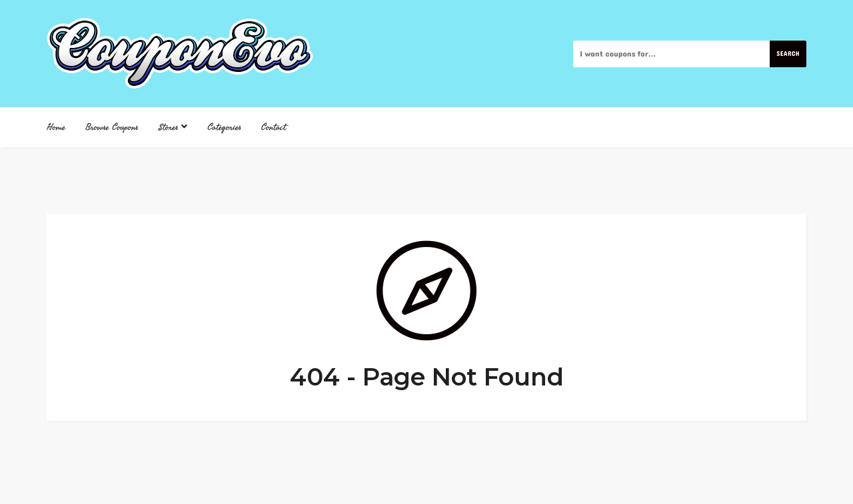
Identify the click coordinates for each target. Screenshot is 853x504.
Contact (274, 127)
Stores (173, 127)
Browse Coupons (112, 127)
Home (56, 127)
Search (788, 54)
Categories (224, 127)
